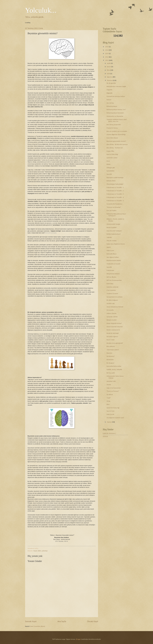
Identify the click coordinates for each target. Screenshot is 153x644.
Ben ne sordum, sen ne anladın (117, 131)
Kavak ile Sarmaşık (113, 333)
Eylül (109, 74)
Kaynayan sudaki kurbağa (115, 178)
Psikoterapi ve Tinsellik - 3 (115, 194)
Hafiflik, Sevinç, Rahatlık (114, 370)
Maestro (109, 353)
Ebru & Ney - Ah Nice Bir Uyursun (117, 145)
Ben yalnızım (111, 346)
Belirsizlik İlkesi (112, 254)
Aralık (109, 63)
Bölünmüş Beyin (112, 106)
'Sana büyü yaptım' (113, 350)
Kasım (109, 67)
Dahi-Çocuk (110, 414)
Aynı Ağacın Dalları (113, 257)
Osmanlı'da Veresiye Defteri (116, 96)
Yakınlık (109, 237)
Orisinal (105, 437)
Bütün (109, 164)
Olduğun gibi (111, 168)
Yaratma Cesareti (112, 294)
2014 (107, 50)
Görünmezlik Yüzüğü (113, 224)
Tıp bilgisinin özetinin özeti (115, 418)
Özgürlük (109, 90)
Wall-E (109, 247)
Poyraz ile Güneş (112, 128)
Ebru (108, 405)
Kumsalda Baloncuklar (114, 366)
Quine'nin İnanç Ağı (113, 408)
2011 (107, 60)
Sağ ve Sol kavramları (114, 388)
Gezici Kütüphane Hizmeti (115, 307)
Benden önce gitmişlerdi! (115, 343)
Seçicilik (109, 174)
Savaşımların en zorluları (115, 297)
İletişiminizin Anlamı (113, 274)
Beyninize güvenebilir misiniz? (116, 141)
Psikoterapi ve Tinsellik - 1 (115, 188)
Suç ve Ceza (110, 411)
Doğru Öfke (110, 151)
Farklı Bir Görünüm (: (109, 433)
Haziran (110, 422)
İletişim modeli (112, 320)
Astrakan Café (111, 381)
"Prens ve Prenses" (113, 391)
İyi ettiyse (110, 395)
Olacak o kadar (112, 241)
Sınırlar (109, 385)
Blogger (78, 639)
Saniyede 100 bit (112, 317)
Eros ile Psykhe (112, 211)
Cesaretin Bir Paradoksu (114, 204)
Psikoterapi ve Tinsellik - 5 (115, 201)
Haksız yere (110, 251)
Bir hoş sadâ (111, 373)
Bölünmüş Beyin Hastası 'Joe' (116, 110)
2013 (107, 54)
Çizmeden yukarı (112, 158)
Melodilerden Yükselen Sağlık (116, 87)
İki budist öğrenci (112, 337)
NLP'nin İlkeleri (111, 277)
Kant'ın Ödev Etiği (112, 154)
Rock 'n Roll (110, 340)
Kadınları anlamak (112, 287)
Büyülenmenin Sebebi (114, 261)
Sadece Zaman (111, 313)
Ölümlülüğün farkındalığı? (115, 184)
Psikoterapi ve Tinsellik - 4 (115, 197)
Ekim (109, 70)
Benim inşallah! (112, 228)
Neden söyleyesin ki (113, 330)
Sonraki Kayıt (31, 622)
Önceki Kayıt (93, 622)
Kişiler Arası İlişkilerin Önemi (116, 244)
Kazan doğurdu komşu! (114, 323)
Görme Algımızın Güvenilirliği (116, 135)
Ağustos (110, 77)
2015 (107, 47)
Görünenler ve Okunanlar (115, 116)
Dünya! (109, 100)
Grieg (108, 401)
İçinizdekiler (111, 171)
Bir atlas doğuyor (112, 300)
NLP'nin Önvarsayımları (114, 280)
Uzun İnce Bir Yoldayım (114, 231)
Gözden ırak (111, 304)
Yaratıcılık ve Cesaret (113, 264)
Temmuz (110, 80)
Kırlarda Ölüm (111, 181)
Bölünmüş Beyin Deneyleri (115, 113)
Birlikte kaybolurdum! (114, 234)
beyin (35, 551)
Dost (108, 161)
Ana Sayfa (62, 622)
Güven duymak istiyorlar (115, 327)
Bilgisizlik (109, 93)
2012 (107, 57)
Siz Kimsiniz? (111, 356)
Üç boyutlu (110, 310)
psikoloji (45, 551)
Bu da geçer (110, 363)
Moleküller (110, 360)
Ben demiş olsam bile (114, 125)
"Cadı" (109, 398)
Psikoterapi (110, 270)
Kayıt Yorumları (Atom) (38, 626)
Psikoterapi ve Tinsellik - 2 (115, 191)
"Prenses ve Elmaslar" (114, 207)
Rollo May (110, 284)
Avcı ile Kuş (110, 103)
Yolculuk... (41, 10)
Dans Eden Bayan (112, 138)
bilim (40, 551)
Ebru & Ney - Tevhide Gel (115, 148)
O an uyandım (111, 290)
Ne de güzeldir (111, 83)
